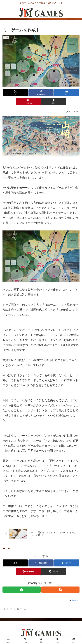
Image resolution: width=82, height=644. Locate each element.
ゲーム (7, 549)
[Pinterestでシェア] (28, 101)
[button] (54, 101)
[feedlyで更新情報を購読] (22, 590)
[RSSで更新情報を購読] (60, 590)
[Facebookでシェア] (41, 93)
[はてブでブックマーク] (67, 93)
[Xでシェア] (15, 93)
